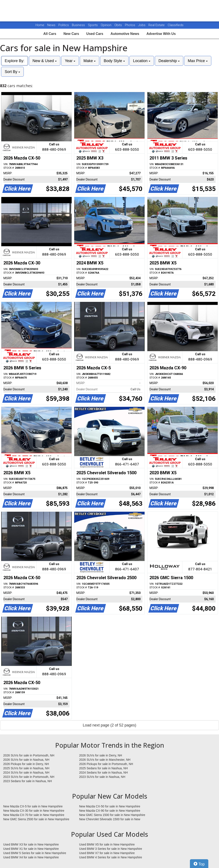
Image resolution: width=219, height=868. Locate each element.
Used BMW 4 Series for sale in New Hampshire (111, 857)
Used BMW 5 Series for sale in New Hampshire (35, 853)
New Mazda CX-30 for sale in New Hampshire (34, 811)
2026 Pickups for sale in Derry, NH (26, 764)
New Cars (71, 34)
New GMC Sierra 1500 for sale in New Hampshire (112, 815)
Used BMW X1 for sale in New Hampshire (31, 849)
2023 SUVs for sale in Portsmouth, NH (29, 777)
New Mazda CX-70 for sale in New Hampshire (34, 815)
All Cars (50, 34)
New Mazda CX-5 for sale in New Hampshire (33, 806)
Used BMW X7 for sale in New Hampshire (107, 853)
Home (40, 25)
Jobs (142, 25)
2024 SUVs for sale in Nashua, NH (26, 773)
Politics (64, 25)
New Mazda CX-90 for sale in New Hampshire (110, 811)
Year (70, 61)
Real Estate (157, 25)
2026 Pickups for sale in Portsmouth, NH (106, 764)
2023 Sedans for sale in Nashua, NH (27, 781)
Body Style (114, 61)
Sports (93, 25)
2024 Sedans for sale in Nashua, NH (103, 773)
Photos (130, 25)
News (51, 25)
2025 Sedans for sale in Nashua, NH (103, 768)
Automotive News (125, 34)
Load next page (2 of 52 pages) (109, 725)
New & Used (45, 61)
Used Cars (95, 34)
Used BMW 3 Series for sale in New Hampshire (111, 849)
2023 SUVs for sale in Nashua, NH (102, 777)
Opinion (107, 25)
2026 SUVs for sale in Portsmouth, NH (29, 755)
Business (79, 25)
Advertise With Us (161, 34)
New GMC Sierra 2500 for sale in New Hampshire (36, 819)
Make (90, 61)
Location (142, 61)
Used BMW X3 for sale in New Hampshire (31, 844)
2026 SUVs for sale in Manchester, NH (105, 760)
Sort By (12, 72)
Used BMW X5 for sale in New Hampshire (107, 844)
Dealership (169, 61)
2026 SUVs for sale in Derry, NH (101, 755)
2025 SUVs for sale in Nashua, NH (26, 768)
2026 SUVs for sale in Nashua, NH (26, 760)
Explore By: (15, 61)
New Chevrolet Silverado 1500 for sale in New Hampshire (110, 819)
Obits (119, 25)
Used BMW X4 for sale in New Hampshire (31, 857)
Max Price (198, 61)
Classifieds (176, 25)
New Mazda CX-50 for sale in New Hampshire (110, 806)
